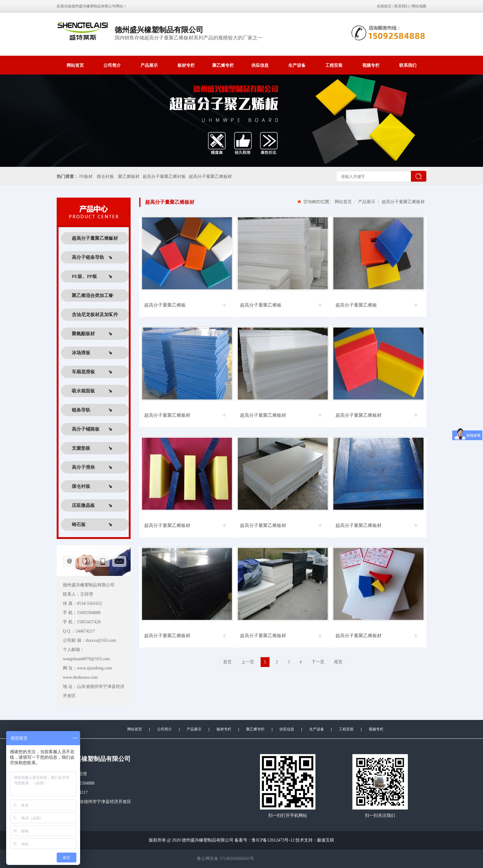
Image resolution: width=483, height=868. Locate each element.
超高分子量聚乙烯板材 (210, 177)
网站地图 (419, 6)
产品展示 (149, 65)
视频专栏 (371, 65)
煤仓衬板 (105, 177)
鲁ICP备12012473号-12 (273, 840)
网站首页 (75, 65)
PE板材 (86, 177)
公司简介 (112, 65)
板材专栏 (186, 65)
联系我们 (402, 6)
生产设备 (297, 65)
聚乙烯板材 (129, 177)
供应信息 (260, 65)
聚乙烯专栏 (223, 65)
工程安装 (334, 65)
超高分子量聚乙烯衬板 (164, 177)
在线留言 (384, 6)
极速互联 (326, 840)
